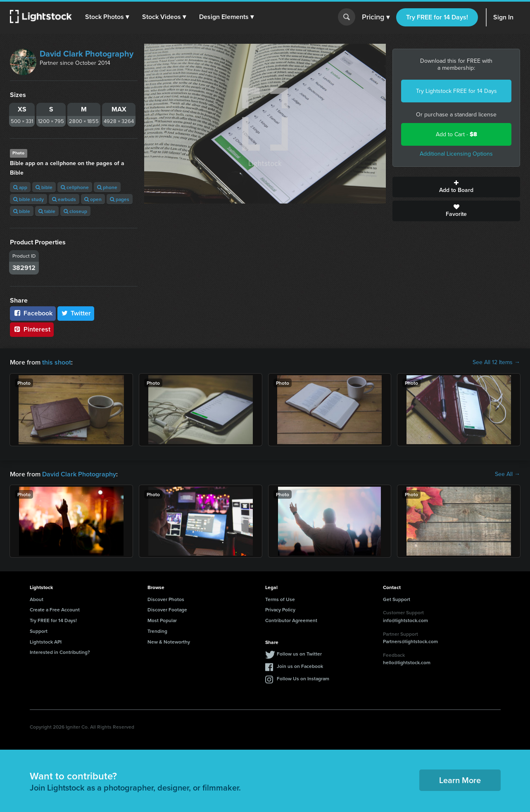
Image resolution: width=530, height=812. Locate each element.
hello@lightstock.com (407, 662)
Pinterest (32, 329)
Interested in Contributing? (60, 652)
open (93, 199)
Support (39, 631)
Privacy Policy (280, 610)
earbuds (64, 199)
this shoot (57, 362)
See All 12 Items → (496, 362)
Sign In (503, 17)
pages (120, 199)
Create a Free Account (55, 610)
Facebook (33, 313)
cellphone (75, 187)
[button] (107, 17)
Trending (157, 631)
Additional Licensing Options (456, 154)
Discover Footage (167, 610)
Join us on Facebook (300, 666)
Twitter (76, 313)
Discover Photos (166, 599)
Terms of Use (280, 599)
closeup (75, 211)
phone (107, 187)
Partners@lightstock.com (410, 641)
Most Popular (162, 620)
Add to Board (456, 187)
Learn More (460, 780)
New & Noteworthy (169, 642)
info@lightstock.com (405, 620)
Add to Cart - (456, 134)
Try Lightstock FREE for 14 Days (456, 91)
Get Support (397, 599)
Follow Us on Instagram (303, 678)
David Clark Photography (87, 54)
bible (44, 187)
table (47, 211)
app (20, 187)
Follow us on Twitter (299, 654)
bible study (29, 199)
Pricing (376, 17)
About (37, 599)
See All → (507, 474)
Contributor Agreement (291, 620)
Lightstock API (46, 642)
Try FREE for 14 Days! (437, 17)
